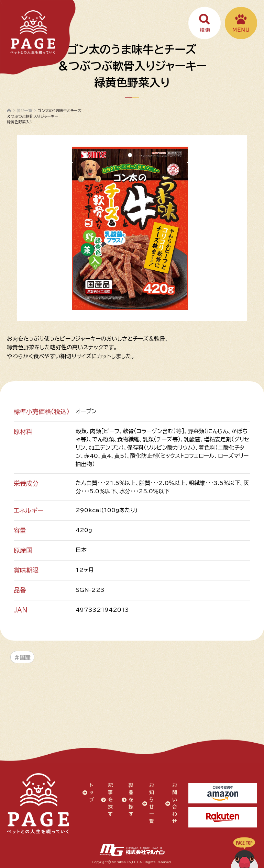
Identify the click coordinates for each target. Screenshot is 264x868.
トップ (92, 792)
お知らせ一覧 (152, 803)
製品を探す (131, 800)
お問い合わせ (175, 803)
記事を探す (110, 800)
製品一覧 (24, 110)
